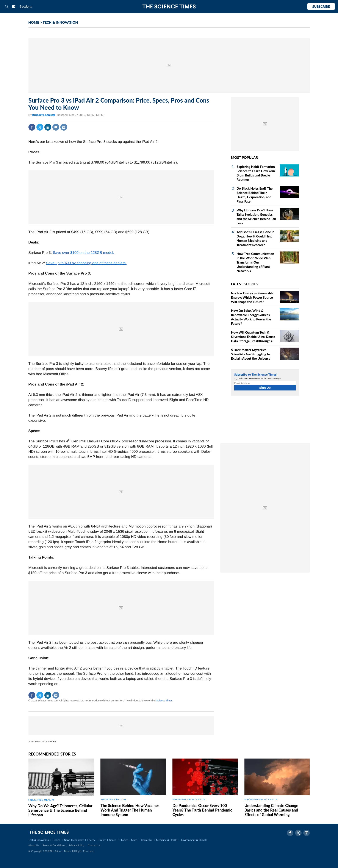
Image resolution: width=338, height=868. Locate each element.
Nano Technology (74, 840)
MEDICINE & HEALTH (41, 800)
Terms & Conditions (54, 845)
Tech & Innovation (39, 840)
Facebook (32, 127)
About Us (34, 845)
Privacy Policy (76, 845)
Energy (91, 840)
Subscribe (321, 6)
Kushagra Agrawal (44, 115)
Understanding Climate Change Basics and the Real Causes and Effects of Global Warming (271, 810)
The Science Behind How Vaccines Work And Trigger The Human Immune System (130, 810)
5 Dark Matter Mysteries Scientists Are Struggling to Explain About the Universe (251, 354)
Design (56, 840)
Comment (56, 127)
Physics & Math (128, 840)
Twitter (40, 127)
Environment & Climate (194, 840)
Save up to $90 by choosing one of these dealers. (86, 263)
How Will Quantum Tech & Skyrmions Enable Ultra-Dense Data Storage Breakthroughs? (253, 337)
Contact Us (94, 845)
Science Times (164, 700)
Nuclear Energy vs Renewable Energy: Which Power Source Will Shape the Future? (252, 297)
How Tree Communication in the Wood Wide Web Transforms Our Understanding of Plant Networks (255, 262)
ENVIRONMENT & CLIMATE (189, 799)
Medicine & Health (167, 840)
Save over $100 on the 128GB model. (83, 253)
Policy (102, 840)
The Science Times (169, 7)
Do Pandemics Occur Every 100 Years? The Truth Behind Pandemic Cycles (202, 810)
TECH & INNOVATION (60, 22)
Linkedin (48, 127)
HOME (34, 22)
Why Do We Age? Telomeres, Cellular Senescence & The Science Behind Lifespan (60, 810)
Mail (64, 127)
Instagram (307, 833)
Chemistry (147, 840)
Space (113, 840)
